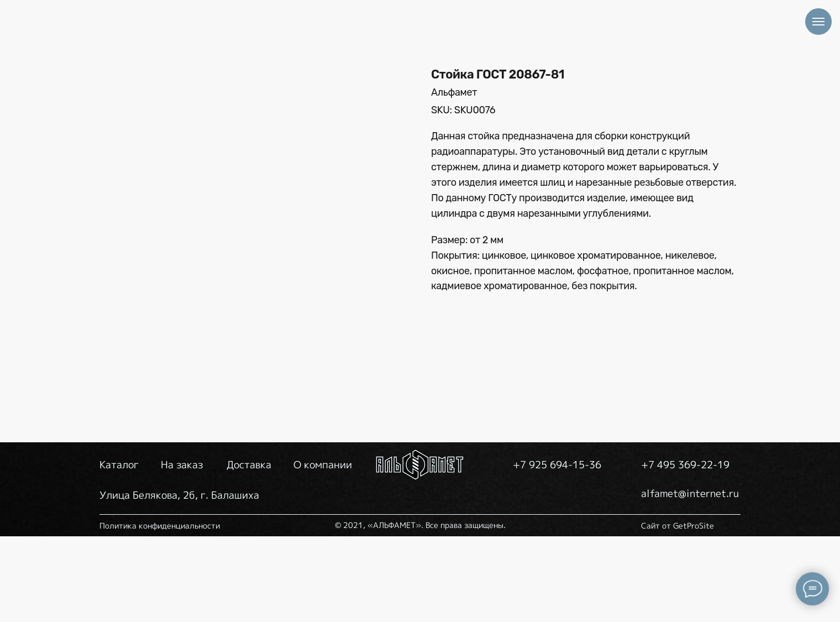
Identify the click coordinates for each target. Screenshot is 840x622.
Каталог (119, 550)
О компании (323, 550)
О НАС (537, 43)
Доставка (249, 550)
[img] (151, 43)
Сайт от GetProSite (678, 611)
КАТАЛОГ (272, 43)
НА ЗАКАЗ (361, 43)
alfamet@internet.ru (715, 71)
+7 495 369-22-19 (704, 19)
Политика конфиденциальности (160, 611)
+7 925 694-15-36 (718, 41)
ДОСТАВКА (454, 43)
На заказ (182, 550)
